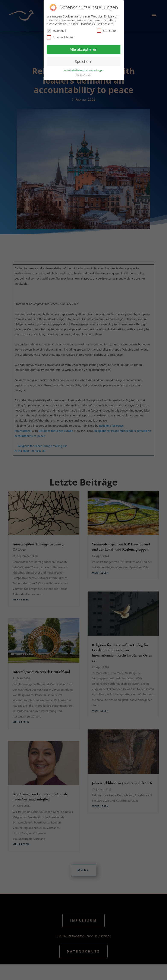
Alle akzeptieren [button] (83, 49)
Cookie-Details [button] (83, 75)
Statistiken (107, 30)
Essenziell (56, 30)
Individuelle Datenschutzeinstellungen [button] (83, 70)
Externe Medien (61, 37)
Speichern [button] (83, 61)
